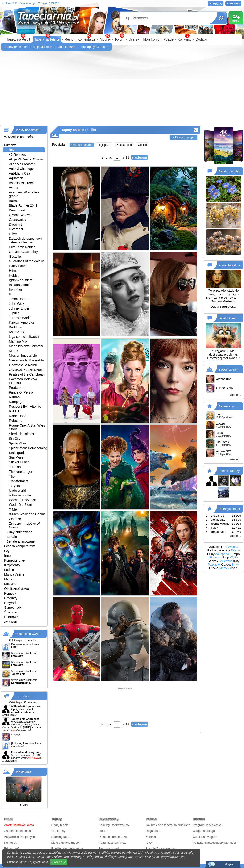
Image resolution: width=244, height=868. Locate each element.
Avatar (14, 188)
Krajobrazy (12, 565)
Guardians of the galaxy (26, 261)
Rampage (16, 402)
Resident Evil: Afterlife (25, 407)
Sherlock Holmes (21, 434)
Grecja (214, 568)
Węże (234, 557)
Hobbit (14, 275)
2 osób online (228, 370)
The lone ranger (21, 472)
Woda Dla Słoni (20, 505)
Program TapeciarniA (207, 825)
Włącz (229, 864)
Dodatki (201, 39)
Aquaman (16, 178)
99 (122, 36)
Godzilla (15, 256)
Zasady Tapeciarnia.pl (161, 849)
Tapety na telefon (16, 47)
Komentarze (86, 39)
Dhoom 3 (16, 224)
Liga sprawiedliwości (24, 337)
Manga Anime (14, 574)
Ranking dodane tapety (67, 849)
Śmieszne (11, 612)
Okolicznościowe (17, 589)
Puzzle (169, 39)
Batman (15, 201)
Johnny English (20, 308)
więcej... (236, 395)
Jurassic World (20, 318)
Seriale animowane (21, 541)
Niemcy (224, 568)
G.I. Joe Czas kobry (23, 252)
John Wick (17, 304)
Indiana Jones (19, 285)
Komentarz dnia (229, 265)
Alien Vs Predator (22, 164)
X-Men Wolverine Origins (27, 514)
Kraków (226, 564)
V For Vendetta (20, 495)
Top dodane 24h (230, 171)
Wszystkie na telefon (19, 137)
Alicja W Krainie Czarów (27, 159)
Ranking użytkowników (114, 825)
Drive (13, 234)
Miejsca (10, 579)
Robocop (16, 421)
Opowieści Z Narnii (23, 365)
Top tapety (58, 831)
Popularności (124, 145)
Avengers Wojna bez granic (24, 194)
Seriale (12, 537)
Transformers (19, 481)
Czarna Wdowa (20, 215)
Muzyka (10, 584)
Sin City (15, 439)
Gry (7, 551)
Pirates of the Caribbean (27, 374)
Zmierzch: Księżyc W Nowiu (24, 525)
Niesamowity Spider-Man (27, 360)
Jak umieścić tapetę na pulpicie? (168, 825)
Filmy (10, 150)
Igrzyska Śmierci (21, 280)
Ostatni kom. (227, 318)
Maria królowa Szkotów (26, 346)
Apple (234, 568)
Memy (69, 39)
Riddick (14, 411)
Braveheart (17, 210)
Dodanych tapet (229, 509)
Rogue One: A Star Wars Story (27, 427)
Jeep (226, 557)
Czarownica (18, 220)
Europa (235, 554)
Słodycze (215, 557)
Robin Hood (18, 416)
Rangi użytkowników (112, 843)
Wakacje (214, 547)
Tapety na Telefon (47, 39)
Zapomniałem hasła (18, 831)
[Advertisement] (122, 90)
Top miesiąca (227, 406)
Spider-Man (17, 443)
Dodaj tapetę (60, 825)
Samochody (13, 608)
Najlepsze (104, 145)
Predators (16, 388)
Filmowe (10, 145)
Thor (12, 476)
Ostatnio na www (27, 634)
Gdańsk (213, 561)
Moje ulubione (43, 47)
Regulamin (153, 831)
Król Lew (15, 327)
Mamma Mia (18, 341)
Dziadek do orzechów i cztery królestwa (26, 240)
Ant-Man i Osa (19, 173)
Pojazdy (10, 593)
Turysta (14, 486)
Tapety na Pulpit (18, 39)
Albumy (105, 39)
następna (140, 157)
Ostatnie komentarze (113, 837)
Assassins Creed (21, 183)
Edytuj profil (12, 849)
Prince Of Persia (21, 392)
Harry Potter (18, 266)
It (10, 294)
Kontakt (151, 837)
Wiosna (233, 547)
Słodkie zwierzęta (218, 550)
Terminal (15, 467)
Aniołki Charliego (21, 169)
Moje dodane (66, 47)
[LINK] (36, 755)
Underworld (17, 491)
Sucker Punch (19, 462)
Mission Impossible (23, 356)
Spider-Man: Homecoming (28, 448)
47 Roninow (18, 155)
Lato (224, 547)
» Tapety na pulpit (183, 137)
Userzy (134, 39)
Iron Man (15, 289)
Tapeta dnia (23, 772)
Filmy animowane (19, 532)
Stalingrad (16, 453)
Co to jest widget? (205, 837)
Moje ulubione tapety (66, 843)
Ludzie (9, 570)
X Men (14, 509)
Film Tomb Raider (22, 247)
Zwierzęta (11, 622)
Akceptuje (59, 862)
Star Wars (16, 457)
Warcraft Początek (22, 500)
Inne (7, 556)
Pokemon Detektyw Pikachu (23, 381)
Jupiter (14, 313)
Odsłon (142, 145)
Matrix (13, 351)
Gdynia (236, 550)
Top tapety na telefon (95, 47)
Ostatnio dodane (82, 145)
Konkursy (185, 39)
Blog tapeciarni (109, 849)
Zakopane (222, 554)
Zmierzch (16, 519)
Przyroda (11, 603)
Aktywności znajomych (20, 837)
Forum (120, 39)
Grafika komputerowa (20, 546)
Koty (236, 561)
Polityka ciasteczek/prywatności (214, 843)
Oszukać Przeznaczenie (27, 370)
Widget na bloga (204, 831)
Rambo (14, 397)
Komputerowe (14, 560)
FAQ (149, 843)
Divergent (16, 229)
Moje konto (151, 39)
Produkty (11, 598)
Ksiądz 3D (17, 332)
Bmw (235, 564)
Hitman (14, 271)
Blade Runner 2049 (23, 205)
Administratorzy (229, 471)
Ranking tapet (61, 837)
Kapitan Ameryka (21, 323)
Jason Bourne (19, 299)
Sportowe (11, 617)
